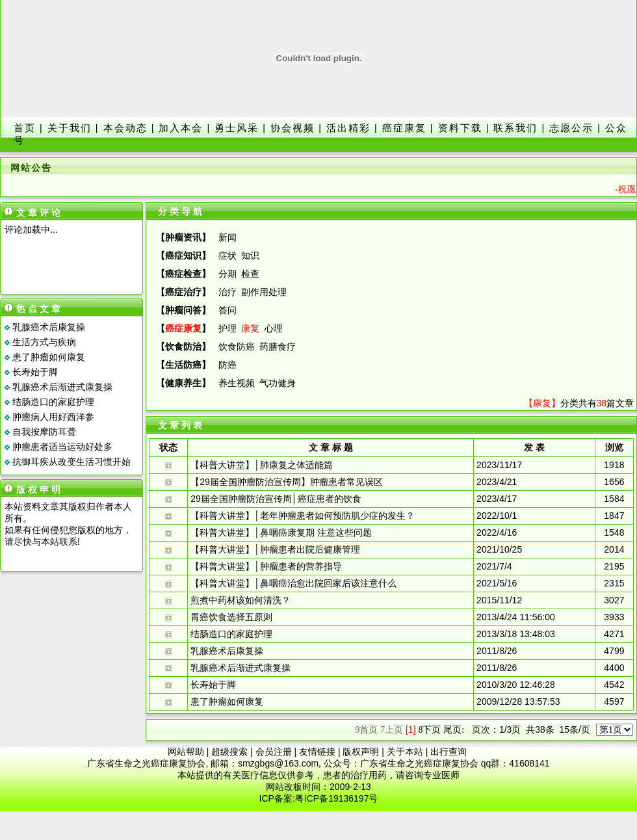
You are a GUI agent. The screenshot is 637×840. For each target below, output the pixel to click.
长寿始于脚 (35, 372)
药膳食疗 (278, 347)
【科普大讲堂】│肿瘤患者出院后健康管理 (275, 549)
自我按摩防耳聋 (44, 432)
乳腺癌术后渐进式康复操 (62, 387)
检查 (250, 274)
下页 (429, 729)
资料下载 (460, 128)
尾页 (454, 729)
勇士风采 (237, 128)
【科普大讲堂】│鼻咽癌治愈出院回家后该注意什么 (293, 583)
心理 (274, 328)
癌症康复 (404, 128)
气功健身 (278, 383)
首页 (25, 128)
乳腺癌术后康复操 (49, 327)
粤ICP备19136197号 (337, 798)
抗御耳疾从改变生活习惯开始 (71, 462)
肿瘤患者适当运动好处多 (62, 447)
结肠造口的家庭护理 (53, 402)
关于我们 (70, 128)
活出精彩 (348, 128)
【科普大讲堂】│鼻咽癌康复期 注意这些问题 (281, 532)
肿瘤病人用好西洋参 (53, 417)
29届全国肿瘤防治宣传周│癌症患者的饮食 (276, 499)
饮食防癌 (237, 347)
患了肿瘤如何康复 (49, 357)
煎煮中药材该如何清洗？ (240, 600)
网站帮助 (186, 752)
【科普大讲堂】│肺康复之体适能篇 (262, 465)
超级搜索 (229, 752)
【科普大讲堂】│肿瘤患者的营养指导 (266, 566)
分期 (227, 274)
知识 (250, 256)
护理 (227, 328)
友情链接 (317, 752)
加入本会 (181, 128)
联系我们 (515, 128)
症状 (227, 256)
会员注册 (274, 752)
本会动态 (125, 128)
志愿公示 (571, 128)
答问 (227, 310)
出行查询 (448, 752)
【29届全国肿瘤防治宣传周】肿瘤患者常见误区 (287, 482)
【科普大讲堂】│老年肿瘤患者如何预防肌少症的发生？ (303, 516)
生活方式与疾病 (44, 342)
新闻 (227, 237)
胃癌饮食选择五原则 (231, 617)
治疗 (227, 292)
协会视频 (292, 128)
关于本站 (405, 752)
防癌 (227, 365)
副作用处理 (264, 292)
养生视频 (237, 383)
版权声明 (361, 752)
